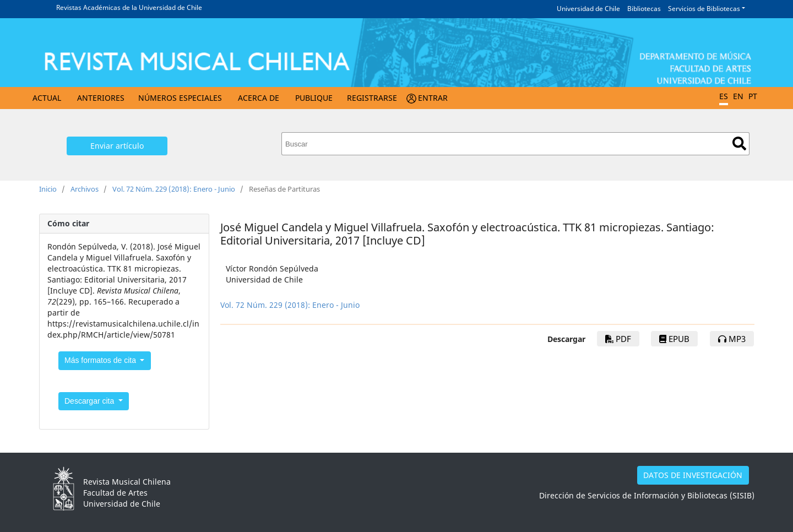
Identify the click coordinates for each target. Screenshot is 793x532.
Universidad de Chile (588, 9)
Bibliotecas (644, 9)
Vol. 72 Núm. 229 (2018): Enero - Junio (174, 189)
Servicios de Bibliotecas (704, 9)
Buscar (739, 143)
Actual (47, 98)
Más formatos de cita (101, 360)
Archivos (85, 189)
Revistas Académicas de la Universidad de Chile (129, 7)
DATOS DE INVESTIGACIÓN (693, 475)
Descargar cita (90, 401)
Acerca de (259, 98)
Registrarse (372, 98)
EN (738, 96)
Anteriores (101, 98)
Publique (314, 98)
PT (753, 96)
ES (724, 96)
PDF (618, 339)
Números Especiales (180, 98)
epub (674, 339)
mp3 (732, 339)
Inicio (48, 189)
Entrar (433, 98)
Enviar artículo (117, 146)
